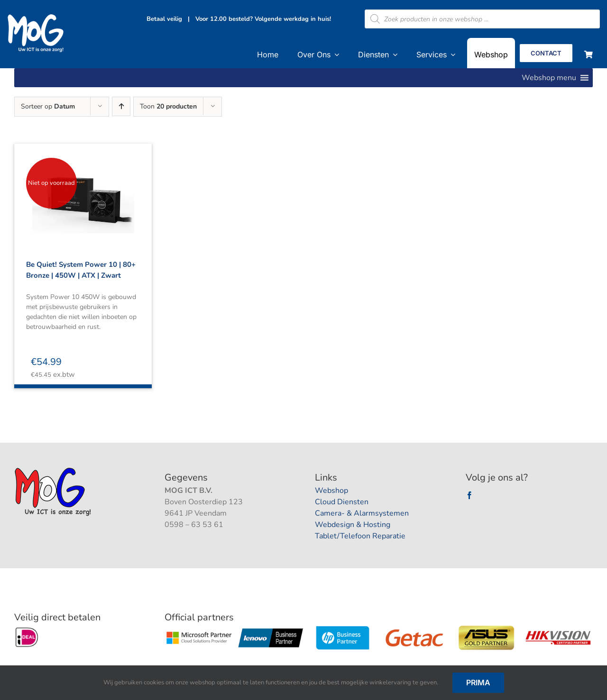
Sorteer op (48, 106)
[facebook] (469, 495)
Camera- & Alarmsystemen (362, 513)
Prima (478, 682)
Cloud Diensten (342, 502)
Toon (168, 106)
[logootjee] (54, 470)
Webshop (331, 491)
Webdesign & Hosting (353, 525)
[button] (549, 78)
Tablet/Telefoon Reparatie (360, 536)
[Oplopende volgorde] (121, 106)
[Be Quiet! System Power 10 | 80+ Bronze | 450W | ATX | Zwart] (83, 191)
